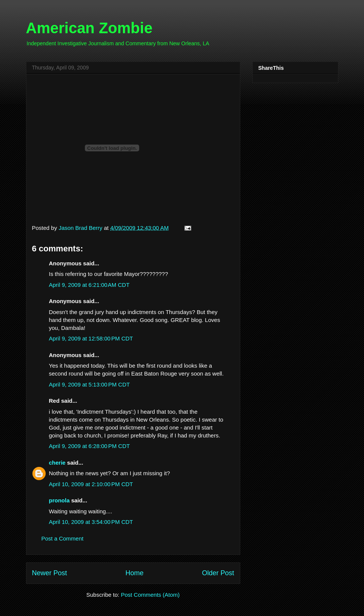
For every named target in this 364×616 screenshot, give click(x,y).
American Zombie (89, 28)
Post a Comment (63, 538)
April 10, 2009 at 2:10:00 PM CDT (91, 484)
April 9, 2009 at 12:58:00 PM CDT (91, 338)
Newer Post (50, 573)
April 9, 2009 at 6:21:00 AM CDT (89, 285)
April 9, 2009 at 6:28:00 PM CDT (90, 446)
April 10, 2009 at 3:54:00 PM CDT (91, 522)
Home (134, 573)
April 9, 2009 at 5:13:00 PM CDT (90, 384)
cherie (57, 463)
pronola (59, 500)
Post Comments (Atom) (150, 595)
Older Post (218, 573)
